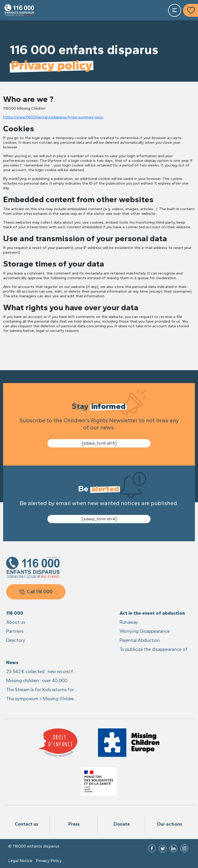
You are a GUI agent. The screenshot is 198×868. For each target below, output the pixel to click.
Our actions (170, 824)
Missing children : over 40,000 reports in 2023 (37, 681)
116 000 (15, 613)
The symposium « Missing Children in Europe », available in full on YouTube (41, 699)
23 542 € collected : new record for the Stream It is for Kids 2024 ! (42, 672)
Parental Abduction (140, 640)
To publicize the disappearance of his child (154, 650)
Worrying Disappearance (145, 631)
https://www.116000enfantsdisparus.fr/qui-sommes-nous (53, 117)
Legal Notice (20, 861)
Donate (122, 824)
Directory (16, 640)
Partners (15, 631)
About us (16, 622)
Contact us (26, 824)
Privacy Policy (49, 861)
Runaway (129, 622)
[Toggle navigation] (175, 10)
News (12, 663)
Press (74, 824)
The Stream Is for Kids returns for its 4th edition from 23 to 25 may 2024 (41, 690)
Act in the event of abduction (152, 613)
